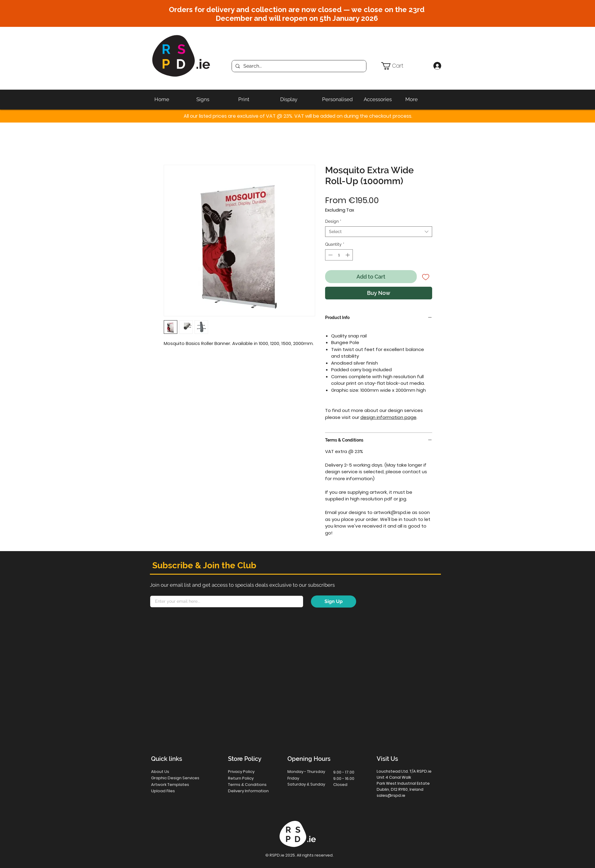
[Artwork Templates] (174, 785)
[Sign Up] (334, 602)
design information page (388, 417)
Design (333, 221)
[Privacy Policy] (250, 772)
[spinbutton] (339, 255)
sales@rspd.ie (391, 795)
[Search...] (298, 66)
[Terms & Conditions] (252, 785)
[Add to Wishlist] (426, 277)
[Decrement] (330, 255)
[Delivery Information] (252, 791)
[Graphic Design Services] (181, 778)
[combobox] (379, 232)
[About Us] (173, 772)
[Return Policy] (250, 778)
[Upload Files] (173, 791)
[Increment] (348, 255)
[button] (405, 66)
